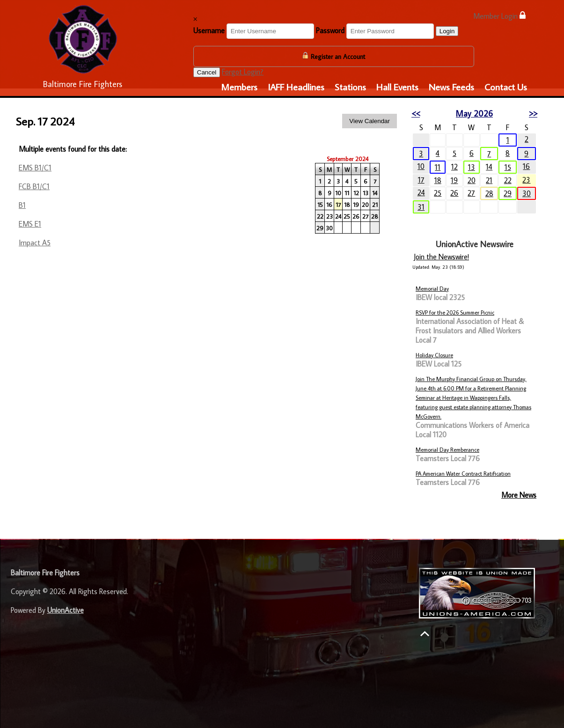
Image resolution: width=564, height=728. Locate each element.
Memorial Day (432, 289)
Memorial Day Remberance (447, 450)
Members (239, 87)
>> (533, 114)
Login (447, 31)
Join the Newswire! (441, 257)
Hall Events (397, 87)
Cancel (207, 72)
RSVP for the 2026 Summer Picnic (455, 313)
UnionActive (66, 610)
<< (416, 114)
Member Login (499, 16)
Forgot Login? (243, 72)
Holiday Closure (434, 355)
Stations (350, 87)
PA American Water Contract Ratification (463, 474)
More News (519, 495)
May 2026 (474, 114)
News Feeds (451, 87)
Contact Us (506, 87)
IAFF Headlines (296, 87)
